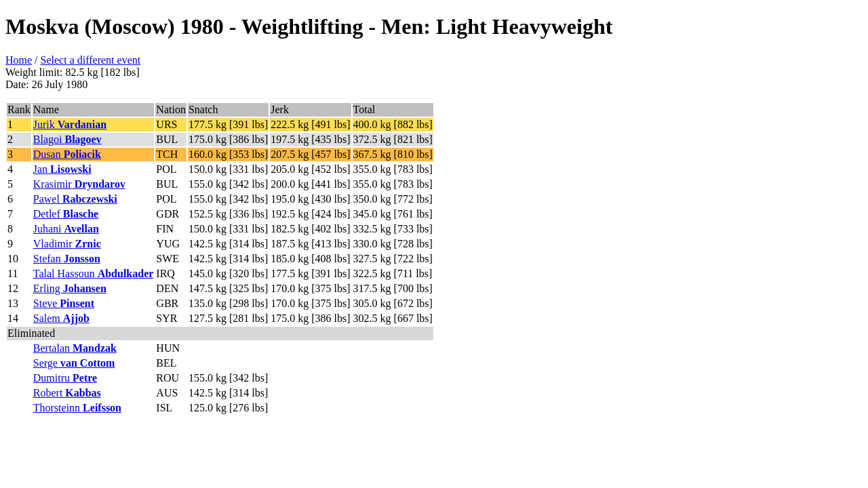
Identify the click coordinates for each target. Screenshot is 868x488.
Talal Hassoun (94, 273)
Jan (62, 169)
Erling (70, 288)
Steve (64, 303)
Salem (61, 318)
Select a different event (91, 60)
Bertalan (75, 348)
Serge (74, 363)
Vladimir (67, 244)
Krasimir (79, 184)
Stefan (67, 259)
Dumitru (65, 378)
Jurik (70, 124)
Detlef (66, 214)
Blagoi (67, 139)
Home (19, 60)
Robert (67, 393)
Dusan (67, 154)
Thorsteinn (77, 408)
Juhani (66, 229)
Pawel (75, 199)
